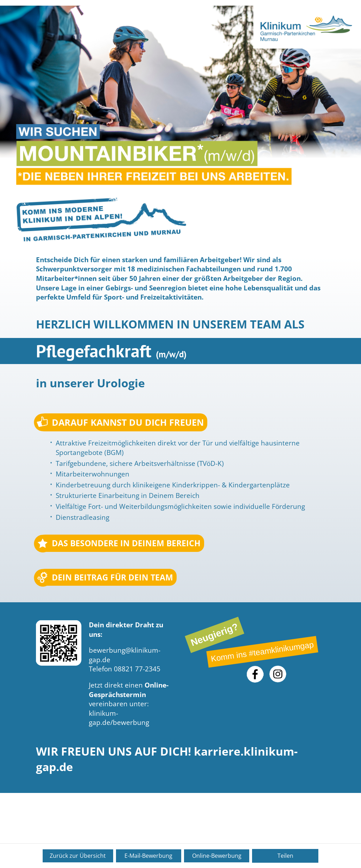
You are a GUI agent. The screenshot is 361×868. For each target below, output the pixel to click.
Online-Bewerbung (217, 856)
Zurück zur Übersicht (78, 856)
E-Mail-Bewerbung (148, 856)
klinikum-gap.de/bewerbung (119, 720)
